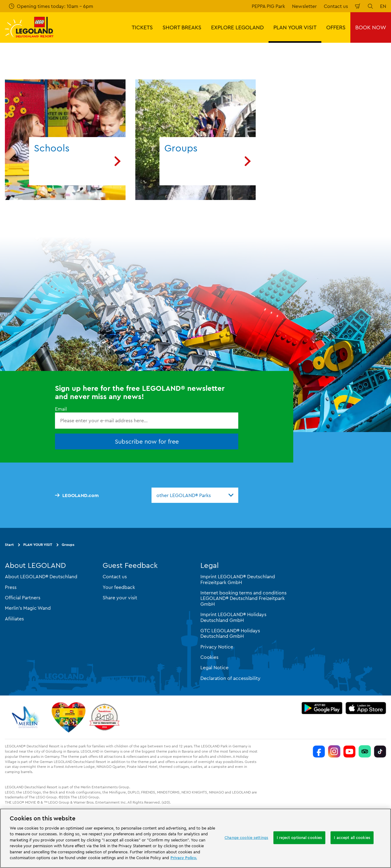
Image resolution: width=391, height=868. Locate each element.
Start (9, 545)
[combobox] (195, 495)
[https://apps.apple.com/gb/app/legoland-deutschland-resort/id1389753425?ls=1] (366, 708)
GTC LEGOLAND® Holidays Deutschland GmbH (230, 633)
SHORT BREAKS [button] (182, 27)
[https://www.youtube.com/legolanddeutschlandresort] (349, 751)
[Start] (69, 717)
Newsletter (304, 6)
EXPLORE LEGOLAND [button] (237, 27)
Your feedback (119, 587)
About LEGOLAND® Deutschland (41, 576)
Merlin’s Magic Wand (28, 608)
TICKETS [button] (142, 27)
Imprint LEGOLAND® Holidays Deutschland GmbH (233, 617)
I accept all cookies (352, 837)
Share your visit (120, 597)
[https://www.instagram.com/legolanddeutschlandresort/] (334, 751)
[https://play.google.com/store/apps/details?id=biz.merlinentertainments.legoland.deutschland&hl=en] (322, 708)
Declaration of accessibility (230, 678)
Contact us (336, 6)
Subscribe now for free (147, 441)
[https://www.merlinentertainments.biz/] (26, 717)
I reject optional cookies (299, 837)
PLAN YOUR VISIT (38, 545)
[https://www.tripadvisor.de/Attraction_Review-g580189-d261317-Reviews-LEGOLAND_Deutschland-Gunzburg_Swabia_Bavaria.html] (365, 751)
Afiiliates (14, 618)
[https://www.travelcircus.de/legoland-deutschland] (104, 717)
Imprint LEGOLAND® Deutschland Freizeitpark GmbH (238, 579)
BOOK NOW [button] (371, 27)
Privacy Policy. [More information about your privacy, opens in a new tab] (184, 858)
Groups (68, 545)
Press (11, 587)
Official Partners (23, 597)
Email (61, 409)
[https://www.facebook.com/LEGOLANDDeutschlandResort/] (319, 751)
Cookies (209, 657)
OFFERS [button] (336, 27)
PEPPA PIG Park (268, 6)
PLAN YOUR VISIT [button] (295, 27)
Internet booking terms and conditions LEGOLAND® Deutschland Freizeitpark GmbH (243, 598)
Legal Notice (214, 667)
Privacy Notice (217, 646)
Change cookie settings (246, 837)
